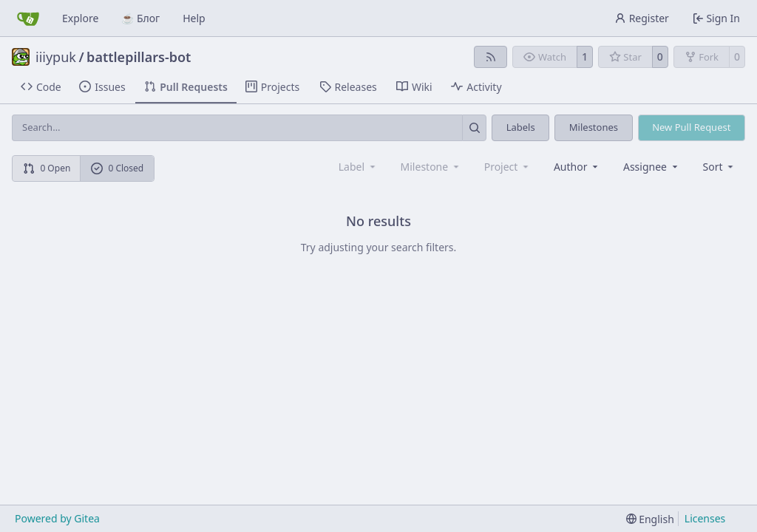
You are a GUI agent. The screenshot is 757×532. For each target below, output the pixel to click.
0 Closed (118, 168)
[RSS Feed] (491, 57)
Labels (521, 127)
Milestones (594, 127)
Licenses (705, 518)
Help (194, 18)
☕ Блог (140, 18)
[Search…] (474, 127)
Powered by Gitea (57, 518)
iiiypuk (56, 57)
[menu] (720, 167)
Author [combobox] (577, 167)
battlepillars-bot (139, 57)
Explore (80, 18)
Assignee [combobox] (652, 167)
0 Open (47, 168)
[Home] (28, 18)
